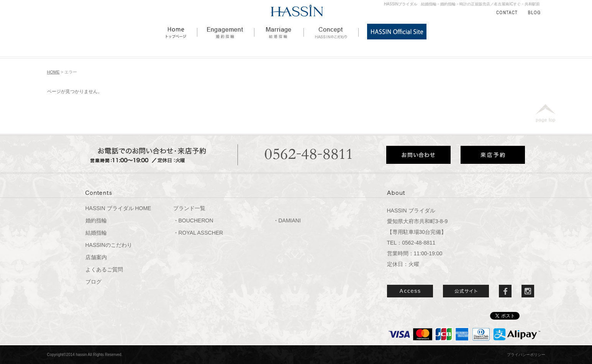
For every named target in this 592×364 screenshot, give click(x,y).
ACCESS (410, 291)
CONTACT (507, 12)
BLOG (534, 12)
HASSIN (297, 11)
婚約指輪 (226, 32)
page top (545, 113)
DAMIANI (290, 220)
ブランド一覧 (189, 208)
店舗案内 (96, 257)
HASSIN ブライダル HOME (118, 208)
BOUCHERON (196, 220)
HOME (182, 32)
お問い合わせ (418, 155)
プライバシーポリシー (526, 355)
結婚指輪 (279, 32)
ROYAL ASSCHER (201, 233)
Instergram (528, 291)
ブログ (93, 282)
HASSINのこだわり (331, 32)
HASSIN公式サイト (397, 32)
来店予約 (493, 155)
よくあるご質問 (104, 269)
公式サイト (466, 291)
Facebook (505, 291)
